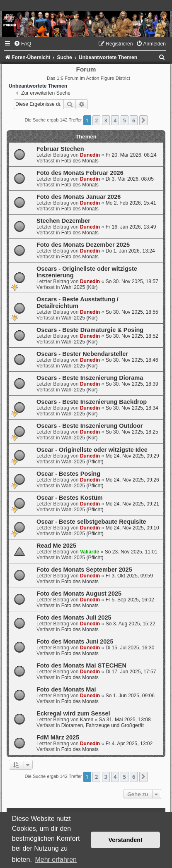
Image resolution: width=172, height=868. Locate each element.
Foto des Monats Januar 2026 (79, 197)
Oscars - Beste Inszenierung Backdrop (92, 402)
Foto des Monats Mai (66, 689)
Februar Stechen (60, 149)
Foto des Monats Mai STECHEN (81, 665)
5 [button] (125, 120)
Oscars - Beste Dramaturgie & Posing (90, 330)
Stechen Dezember (63, 221)
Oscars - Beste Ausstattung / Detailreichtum (78, 303)
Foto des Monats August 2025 (79, 594)
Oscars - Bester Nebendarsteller (82, 354)
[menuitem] (22, 44)
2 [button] (96, 120)
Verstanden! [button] (126, 840)
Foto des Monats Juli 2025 (74, 618)
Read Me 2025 (56, 546)
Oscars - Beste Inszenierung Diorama (90, 378)
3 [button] (106, 120)
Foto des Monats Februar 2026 (80, 173)
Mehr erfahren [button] (56, 860)
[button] (143, 120)
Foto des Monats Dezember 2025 (83, 245)
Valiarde (90, 552)
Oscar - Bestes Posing (68, 474)
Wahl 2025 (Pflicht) (82, 462)
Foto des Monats (80, 161)
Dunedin (90, 155)
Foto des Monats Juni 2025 (75, 641)
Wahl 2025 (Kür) (80, 287)
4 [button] (115, 120)
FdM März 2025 (58, 737)
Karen (87, 720)
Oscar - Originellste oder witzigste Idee (92, 450)
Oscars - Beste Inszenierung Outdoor (90, 426)
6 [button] (134, 120)
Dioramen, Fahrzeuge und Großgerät (103, 725)
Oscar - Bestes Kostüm (70, 498)
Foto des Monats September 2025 (84, 570)
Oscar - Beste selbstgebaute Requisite (91, 522)
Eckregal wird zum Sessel (73, 713)
